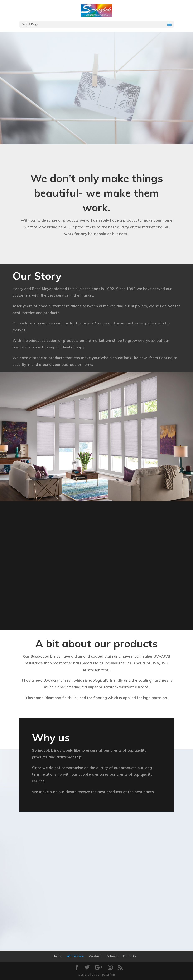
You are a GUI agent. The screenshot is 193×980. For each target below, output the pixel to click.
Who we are (75, 956)
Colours (112, 956)
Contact (95, 956)
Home (57, 956)
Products (129, 956)
